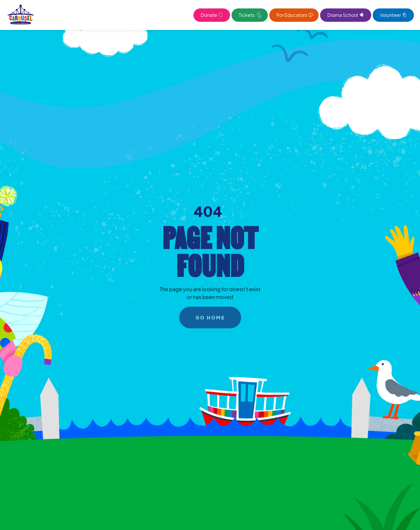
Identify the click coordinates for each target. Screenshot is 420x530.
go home (210, 319)
